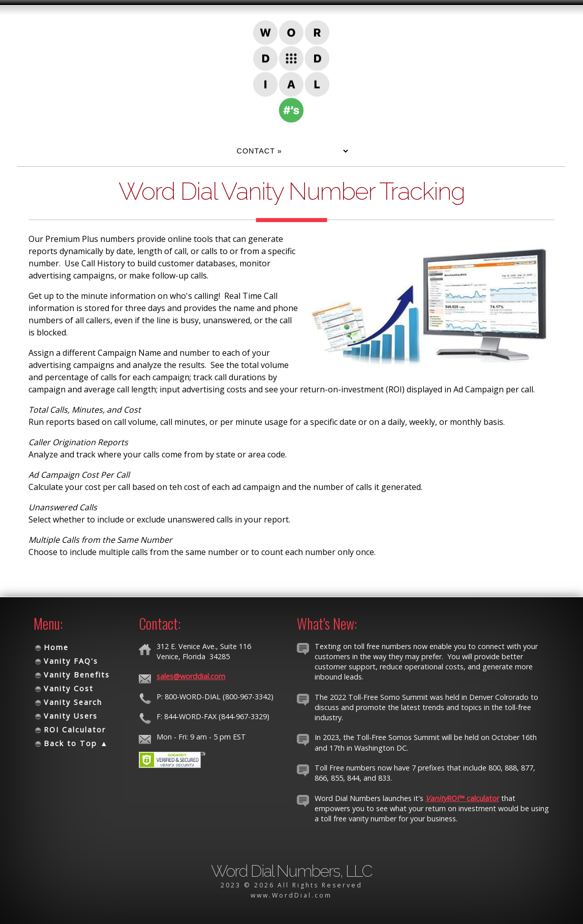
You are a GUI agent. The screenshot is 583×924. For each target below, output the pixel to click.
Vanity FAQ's (71, 661)
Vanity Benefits (77, 675)
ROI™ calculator (462, 798)
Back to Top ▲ (76, 743)
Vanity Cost (69, 688)
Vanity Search (73, 702)
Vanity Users (71, 716)
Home (56, 647)
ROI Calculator (75, 730)
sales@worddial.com (191, 676)
